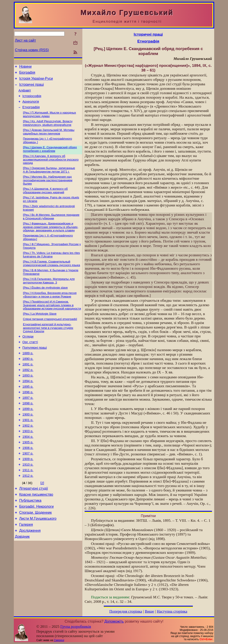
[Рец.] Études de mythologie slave (45, 302)
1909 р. (28, 491)
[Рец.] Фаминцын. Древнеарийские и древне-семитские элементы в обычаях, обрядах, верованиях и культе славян (51, 238)
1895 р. (28, 410)
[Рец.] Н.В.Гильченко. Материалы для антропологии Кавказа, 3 (49, 294)
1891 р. (28, 385)
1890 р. (28, 379)
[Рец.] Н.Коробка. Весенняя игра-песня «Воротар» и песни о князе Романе (50, 309)
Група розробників (76, 627)
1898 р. (28, 428)
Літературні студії (34, 523)
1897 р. (28, 422)
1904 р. (28, 466)
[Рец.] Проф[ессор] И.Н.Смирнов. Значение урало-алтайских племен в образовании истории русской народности (52, 320)
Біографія (27, 74)
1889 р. (28, 372)
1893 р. (28, 397)
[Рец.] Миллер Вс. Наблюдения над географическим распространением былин (48, 189)
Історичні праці (32, 87)
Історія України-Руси (36, 80)
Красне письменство (36, 530)
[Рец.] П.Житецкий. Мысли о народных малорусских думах (49, 120)
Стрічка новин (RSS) (32, 50)
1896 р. (28, 416)
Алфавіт (25, 94)
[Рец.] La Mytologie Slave (40, 329)
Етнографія (31, 112)
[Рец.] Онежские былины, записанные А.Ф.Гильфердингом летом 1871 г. (49, 178)
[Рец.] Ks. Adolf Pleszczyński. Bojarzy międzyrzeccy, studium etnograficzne (48, 129)
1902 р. (28, 453)
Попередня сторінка (126, 611)
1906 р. (28, 478)
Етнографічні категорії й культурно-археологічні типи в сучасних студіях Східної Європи (48, 344)
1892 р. (28, 391)
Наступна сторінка (172, 611)
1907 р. (28, 485)
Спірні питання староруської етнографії (50, 335)
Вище (149, 611)
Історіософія (32, 100)
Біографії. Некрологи (36, 543)
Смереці (59, 640)
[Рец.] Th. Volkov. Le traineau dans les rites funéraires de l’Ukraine (51, 267)
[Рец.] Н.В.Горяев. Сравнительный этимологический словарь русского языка (51, 276)
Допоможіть (114, 621)
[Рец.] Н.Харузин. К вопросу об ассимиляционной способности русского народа (51, 167)
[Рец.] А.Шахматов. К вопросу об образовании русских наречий (45, 200)
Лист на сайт (25, 40)
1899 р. (28, 435)
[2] (42, 517)
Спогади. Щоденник (35, 550)
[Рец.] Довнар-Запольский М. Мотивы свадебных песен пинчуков (49, 138)
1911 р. (28, 503)
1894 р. (28, 404)
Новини (25, 67)
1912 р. (28, 509)
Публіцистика (30, 536)
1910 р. (28, 497)
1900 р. (28, 441)
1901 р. (28, 447)
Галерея (26, 563)
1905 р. (28, 472)
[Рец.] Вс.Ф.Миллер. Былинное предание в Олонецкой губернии (51, 227)
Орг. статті (30, 360)
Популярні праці (35, 366)
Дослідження (30, 570)
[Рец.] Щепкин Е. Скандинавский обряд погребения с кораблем (50, 157)
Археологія (31, 106)
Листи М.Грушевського (38, 556)
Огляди (28, 354)
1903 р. (28, 460)
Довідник (22, 576)
